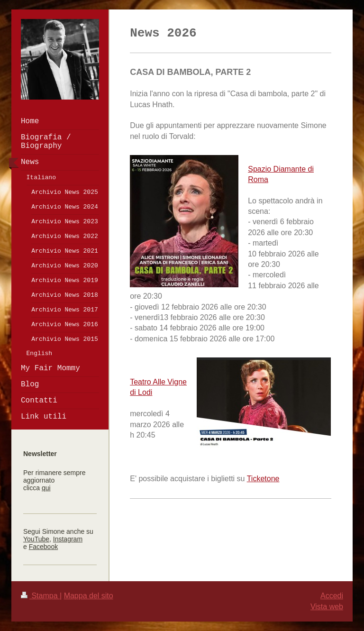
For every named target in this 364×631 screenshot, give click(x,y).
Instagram (68, 539)
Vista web (327, 607)
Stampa (40, 596)
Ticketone (263, 479)
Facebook (43, 547)
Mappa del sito (89, 596)
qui (46, 488)
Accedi (332, 596)
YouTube (36, 539)
